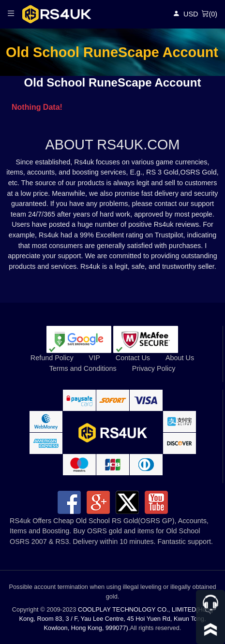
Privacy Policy (154, 368)
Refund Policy (52, 358)
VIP (95, 358)
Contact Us (133, 358)
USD (191, 14)
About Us (180, 358)
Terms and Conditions (83, 368)
